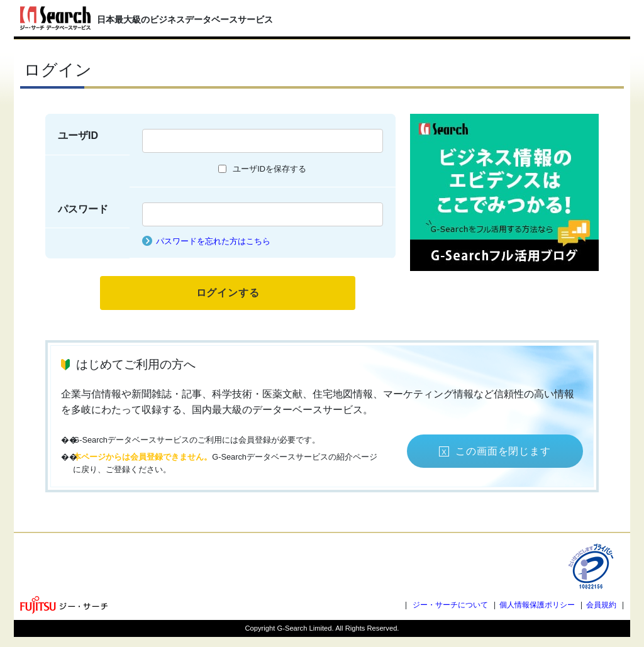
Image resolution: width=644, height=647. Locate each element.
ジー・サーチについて (450, 605)
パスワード (83, 209)
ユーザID (78, 135)
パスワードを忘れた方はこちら (213, 241)
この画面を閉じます (503, 451)
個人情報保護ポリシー (537, 605)
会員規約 (601, 605)
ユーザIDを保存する (269, 169)
